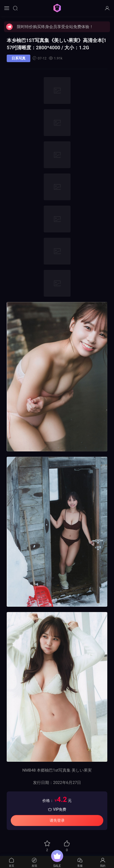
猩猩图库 (57, 8)
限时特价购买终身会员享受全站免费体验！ (55, 27)
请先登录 (57, 820)
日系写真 (19, 58)
